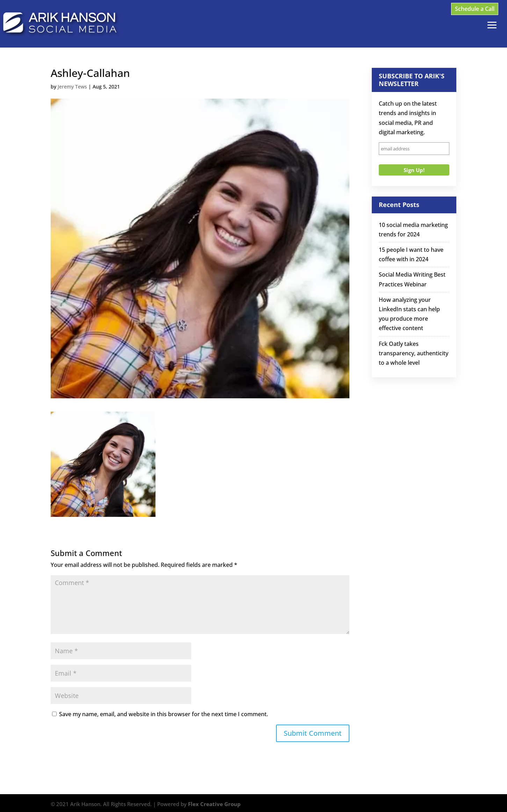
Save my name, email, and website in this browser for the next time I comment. (164, 714)
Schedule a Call (475, 9)
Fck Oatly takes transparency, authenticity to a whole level (414, 353)
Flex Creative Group (214, 804)
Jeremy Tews (72, 87)
